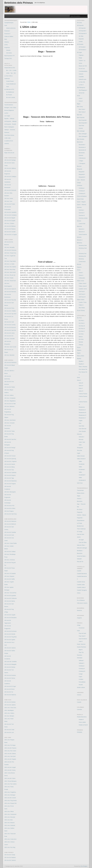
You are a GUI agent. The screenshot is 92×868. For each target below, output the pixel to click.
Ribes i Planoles (83, 367)
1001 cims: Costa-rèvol (10, 839)
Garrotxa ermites (83, 218)
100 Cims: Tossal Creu (10, 253)
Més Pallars (82, 308)
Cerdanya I (82, 188)
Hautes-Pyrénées (81, 647)
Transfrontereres (9, 105)
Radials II (81, 720)
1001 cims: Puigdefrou (10, 792)
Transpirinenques (9, 23)
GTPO (6, 45)
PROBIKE (80, 732)
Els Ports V (82, 331)
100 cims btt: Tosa (9, 470)
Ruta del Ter (80, 562)
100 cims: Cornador (9, 423)
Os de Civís (82, 69)
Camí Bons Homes (9, 135)
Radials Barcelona (82, 717)
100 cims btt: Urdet (9, 730)
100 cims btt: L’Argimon (10, 461)
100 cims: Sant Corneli (10, 347)
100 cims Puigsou (9, 511)
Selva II (79, 380)
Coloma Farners (83, 394)
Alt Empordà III (83, 33)
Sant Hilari (81, 426)
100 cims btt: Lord (9, 732)
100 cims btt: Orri (9, 336)
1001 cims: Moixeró (9, 823)
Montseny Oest (83, 245)
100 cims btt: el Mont (10, 508)
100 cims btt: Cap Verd (10, 314)
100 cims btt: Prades (10, 204)
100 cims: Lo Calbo (9, 264)
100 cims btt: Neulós (10, 464)
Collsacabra (82, 278)
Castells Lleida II (81, 587)
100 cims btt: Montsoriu (10, 362)
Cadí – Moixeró (81, 180)
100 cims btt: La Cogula (11, 234)
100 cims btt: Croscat (10, 456)
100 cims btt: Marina (10, 601)
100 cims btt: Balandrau (11, 481)
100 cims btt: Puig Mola (10, 637)
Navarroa (79, 610)
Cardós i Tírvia (83, 302)
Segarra (79, 350)
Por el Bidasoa (81, 600)
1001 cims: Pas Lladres (10, 784)
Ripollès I (81, 361)
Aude (78, 631)
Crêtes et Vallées (9, 36)
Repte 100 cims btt (9, 153)
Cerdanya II (82, 191)
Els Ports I (81, 320)
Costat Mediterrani (11, 84)
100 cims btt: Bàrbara (10, 226)
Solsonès (79, 434)
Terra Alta (79, 450)
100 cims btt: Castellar (10, 532)
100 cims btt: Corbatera (10, 215)
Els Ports (79, 318)
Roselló (81, 685)
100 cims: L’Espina (9, 223)
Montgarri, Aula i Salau (10, 108)
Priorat (79, 347)
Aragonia (79, 618)
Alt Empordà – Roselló (10, 124)
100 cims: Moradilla (9, 247)
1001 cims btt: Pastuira (10, 748)
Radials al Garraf (83, 725)
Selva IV (81, 386)
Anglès (81, 421)
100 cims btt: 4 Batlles (10, 311)
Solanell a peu (82, 79)
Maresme (79, 226)
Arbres (79, 593)
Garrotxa (79, 207)
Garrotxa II (82, 213)
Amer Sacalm (82, 431)
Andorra (79, 695)
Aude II (81, 641)
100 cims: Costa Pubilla (11, 543)
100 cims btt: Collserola (10, 598)
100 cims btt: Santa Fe (10, 289)
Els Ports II (82, 323)
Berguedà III (82, 177)
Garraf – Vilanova (82, 205)
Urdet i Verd (82, 442)
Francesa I (7, 31)
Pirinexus (7, 132)
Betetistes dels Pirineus (19, 3)
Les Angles (7, 116)
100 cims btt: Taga (9, 478)
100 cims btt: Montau (10, 667)
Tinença (81, 345)
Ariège (79, 625)
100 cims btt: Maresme (10, 521)
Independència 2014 (10, 68)
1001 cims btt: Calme (10, 778)
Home (29, 22)
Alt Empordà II (82, 31)
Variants (8, 50)
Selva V (81, 388)
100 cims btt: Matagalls (10, 664)
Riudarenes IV (82, 415)
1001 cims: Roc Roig (10, 847)
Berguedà (80, 169)
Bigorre (81, 650)
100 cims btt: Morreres (10, 292)
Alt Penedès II (82, 50)
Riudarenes (82, 407)
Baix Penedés (81, 139)
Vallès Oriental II (81, 459)
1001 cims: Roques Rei (10, 803)
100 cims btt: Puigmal (10, 484)
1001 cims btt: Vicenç (10, 770)
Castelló (79, 702)
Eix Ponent (9, 95)
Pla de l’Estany (81, 310)
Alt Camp (79, 23)
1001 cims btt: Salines (10, 754)
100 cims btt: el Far (9, 506)
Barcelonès (80, 142)
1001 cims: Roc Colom (10, 751)
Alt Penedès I (82, 47)
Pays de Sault (82, 633)
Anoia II (81, 101)
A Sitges (81, 161)
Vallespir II (81, 663)
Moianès (79, 237)
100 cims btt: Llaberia (10, 705)
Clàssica (7, 42)
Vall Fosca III (82, 297)
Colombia (79, 709)
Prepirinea (7, 48)
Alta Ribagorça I (83, 90)
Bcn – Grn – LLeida (11, 70)
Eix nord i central (11, 97)
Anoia (78, 96)
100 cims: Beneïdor (9, 355)
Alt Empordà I (82, 28)
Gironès (79, 221)
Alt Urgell (79, 52)
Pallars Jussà (80, 281)
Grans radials (82, 722)
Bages (79, 104)
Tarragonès (80, 448)
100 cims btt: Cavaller (10, 232)
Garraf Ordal (80, 199)
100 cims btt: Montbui (10, 702)
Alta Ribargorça (81, 87)
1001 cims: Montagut (10, 795)
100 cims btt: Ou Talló (10, 404)
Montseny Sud (83, 253)
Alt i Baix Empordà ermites (81, 39)
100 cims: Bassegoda (10, 492)
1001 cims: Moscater (10, 817)
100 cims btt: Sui (9, 692)
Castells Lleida (81, 585)
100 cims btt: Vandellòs (10, 212)
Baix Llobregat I (83, 134)
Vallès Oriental (81, 456)
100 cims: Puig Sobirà (10, 261)
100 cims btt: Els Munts (10, 631)
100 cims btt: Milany (10, 467)
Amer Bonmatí (83, 429)
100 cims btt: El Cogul (10, 686)
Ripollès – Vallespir (9, 119)
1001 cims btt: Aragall (10, 767)
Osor (80, 423)
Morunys (81, 439)
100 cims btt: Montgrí (10, 448)
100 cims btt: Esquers (10, 475)
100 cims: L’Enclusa (10, 560)
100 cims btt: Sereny (10, 678)
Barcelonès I (82, 145)
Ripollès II (81, 364)
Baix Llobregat (81, 131)
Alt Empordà (80, 25)
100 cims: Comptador (10, 398)
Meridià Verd (80, 526)
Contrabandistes (83, 71)
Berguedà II (82, 174)
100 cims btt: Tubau (9, 431)
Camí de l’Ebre (83, 542)
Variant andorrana (11, 28)
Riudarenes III (82, 412)
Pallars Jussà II (83, 286)
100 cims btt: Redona (10, 229)
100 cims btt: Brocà (9, 689)
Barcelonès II (82, 147)
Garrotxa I (81, 210)
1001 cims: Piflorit (9, 812)
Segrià (79, 353)
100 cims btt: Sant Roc (10, 439)
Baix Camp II (82, 112)
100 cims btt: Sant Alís (10, 330)
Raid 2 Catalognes (9, 127)
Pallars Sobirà (81, 300)
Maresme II (82, 232)
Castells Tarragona (82, 590)
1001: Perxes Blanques (10, 781)
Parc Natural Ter (83, 369)
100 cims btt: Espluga (10, 160)
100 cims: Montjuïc (9, 716)
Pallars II (81, 305)
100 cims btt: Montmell (10, 190)
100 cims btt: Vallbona (10, 168)
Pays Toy (81, 652)
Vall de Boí (82, 93)
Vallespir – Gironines (10, 130)
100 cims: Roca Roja (10, 270)
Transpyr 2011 (8, 58)
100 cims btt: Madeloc (10, 857)
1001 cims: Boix (9, 820)
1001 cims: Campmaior (10, 814)
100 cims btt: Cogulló (10, 615)
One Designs (84, 866)
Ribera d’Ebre (81, 356)
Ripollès (79, 359)
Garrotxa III (82, 215)
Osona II (81, 275)
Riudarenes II (82, 410)
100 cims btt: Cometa (10, 325)
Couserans (82, 628)
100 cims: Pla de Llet (10, 275)
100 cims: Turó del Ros (10, 593)
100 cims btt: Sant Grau (11, 514)
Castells (79, 571)
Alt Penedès (80, 44)
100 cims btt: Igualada (10, 596)
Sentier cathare (81, 687)
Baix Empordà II (83, 123)
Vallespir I (81, 660)
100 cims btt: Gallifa (10, 579)
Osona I (81, 273)
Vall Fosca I (82, 291)
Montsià (79, 264)
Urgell (79, 453)
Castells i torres (83, 289)
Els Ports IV (82, 329)
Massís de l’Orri (83, 66)
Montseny (80, 243)
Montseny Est (82, 256)
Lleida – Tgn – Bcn (11, 73)
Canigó (79, 183)
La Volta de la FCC (9, 89)
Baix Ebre (80, 115)
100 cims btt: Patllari (10, 387)
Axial (6, 25)
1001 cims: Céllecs (9, 713)
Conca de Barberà (82, 196)
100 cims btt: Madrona (10, 695)
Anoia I (81, 98)
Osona (79, 270)
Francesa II (7, 34)
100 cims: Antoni (9, 198)
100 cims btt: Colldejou (10, 177)
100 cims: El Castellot (10, 573)
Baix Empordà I (83, 120)
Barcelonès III (82, 150)
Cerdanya (80, 185)
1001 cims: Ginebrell (10, 825)
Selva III (81, 383)
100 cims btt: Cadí (9, 322)
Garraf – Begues (81, 202)
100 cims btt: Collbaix (10, 552)
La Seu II (81, 85)
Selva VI (81, 391)
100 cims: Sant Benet (10, 420)
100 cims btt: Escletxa (10, 675)
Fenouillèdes (82, 682)
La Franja (79, 523)
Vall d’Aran (80, 483)
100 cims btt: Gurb (9, 535)
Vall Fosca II (82, 294)
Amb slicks (9, 53)
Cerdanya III (82, 193)
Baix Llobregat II (83, 136)
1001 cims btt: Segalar (10, 759)
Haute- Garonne (81, 644)
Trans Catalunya (81, 529)
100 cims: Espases (9, 576)
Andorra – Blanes (81, 515)
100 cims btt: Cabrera (10, 648)
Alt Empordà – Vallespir (10, 121)
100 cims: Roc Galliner (10, 267)
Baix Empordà (81, 117)
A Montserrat (82, 158)
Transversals (80, 490)
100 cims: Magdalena (10, 401)
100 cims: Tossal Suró (10, 281)
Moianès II (80, 240)
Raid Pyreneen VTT (10, 56)
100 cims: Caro (8, 201)
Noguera (79, 267)
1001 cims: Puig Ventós (11, 800)
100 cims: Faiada (9, 278)
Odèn (80, 445)
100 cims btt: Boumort (10, 327)
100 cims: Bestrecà (9, 406)
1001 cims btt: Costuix (10, 798)
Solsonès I (82, 437)
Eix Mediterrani (10, 92)
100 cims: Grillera (9, 395)
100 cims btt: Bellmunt (10, 524)
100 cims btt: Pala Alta (10, 300)
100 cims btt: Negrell (10, 218)
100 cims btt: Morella (10, 634)
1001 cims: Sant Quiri (10, 756)
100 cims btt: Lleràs (9, 333)
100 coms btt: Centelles (11, 662)
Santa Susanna (83, 234)
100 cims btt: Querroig (10, 459)
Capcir (80, 677)
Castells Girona (81, 582)
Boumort (79, 166)
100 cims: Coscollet (9, 339)
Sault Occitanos (83, 639)
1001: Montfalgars (9, 710)
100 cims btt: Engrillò (10, 221)
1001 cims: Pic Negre (10, 745)
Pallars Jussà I (83, 283)
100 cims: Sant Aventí (10, 272)
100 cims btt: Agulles (10, 640)
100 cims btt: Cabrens (10, 860)
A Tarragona (82, 163)
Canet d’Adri (82, 224)
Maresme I (82, 229)
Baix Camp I (82, 109)
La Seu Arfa (82, 82)
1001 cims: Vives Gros (10, 708)
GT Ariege (80, 532)
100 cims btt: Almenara (10, 250)
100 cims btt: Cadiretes (10, 473)
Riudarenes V (82, 418)
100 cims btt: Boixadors (10, 618)
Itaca (6, 39)
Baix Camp (80, 107)
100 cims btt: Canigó (10, 855)
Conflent (81, 679)
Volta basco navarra (82, 603)
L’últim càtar (8, 138)
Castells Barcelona (82, 574)
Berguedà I (82, 172)
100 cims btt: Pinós (9, 308)
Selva (78, 377)
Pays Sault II (82, 636)
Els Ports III (82, 326)
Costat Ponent (10, 81)
